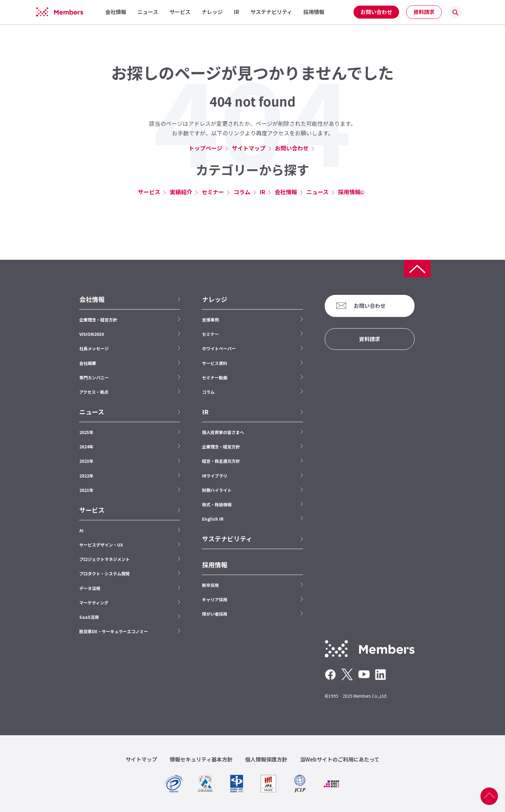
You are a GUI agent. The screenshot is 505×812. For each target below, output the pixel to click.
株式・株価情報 (217, 504)
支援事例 (210, 320)
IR (262, 192)
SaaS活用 (89, 617)
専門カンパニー (94, 377)
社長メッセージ (94, 348)
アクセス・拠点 (94, 392)
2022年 (86, 476)
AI (81, 530)
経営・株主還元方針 (221, 461)
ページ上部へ (489, 796)
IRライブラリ (215, 476)
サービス (149, 192)
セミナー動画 (215, 377)
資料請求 (424, 12)
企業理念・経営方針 (98, 320)
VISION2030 (92, 334)
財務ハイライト (217, 490)
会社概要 (88, 363)
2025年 (86, 432)
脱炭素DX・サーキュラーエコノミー (114, 631)
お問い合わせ (376, 12)
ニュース (318, 192)
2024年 (86, 446)
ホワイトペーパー (219, 348)
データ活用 (90, 588)
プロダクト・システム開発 (105, 573)
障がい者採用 (215, 614)
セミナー (213, 192)
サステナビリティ (227, 539)
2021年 (86, 490)
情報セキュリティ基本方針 (201, 759)
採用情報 (349, 192)
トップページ (206, 148)
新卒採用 (210, 585)
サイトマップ (249, 148)
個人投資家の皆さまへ (223, 432)
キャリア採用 (215, 599)
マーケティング (94, 603)
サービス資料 (215, 363)
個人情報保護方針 (266, 759)
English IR (213, 519)
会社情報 (286, 192)
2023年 (86, 461)
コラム (242, 192)
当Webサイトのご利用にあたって (340, 759)
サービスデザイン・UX (101, 545)
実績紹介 (181, 192)
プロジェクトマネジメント (105, 559)
